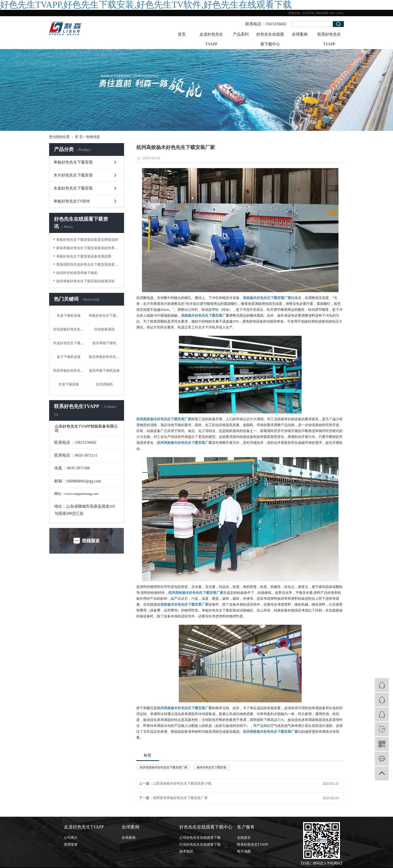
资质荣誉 (71, 845)
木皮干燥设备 (69, 384)
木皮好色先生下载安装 (73, 188)
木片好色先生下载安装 (73, 175)
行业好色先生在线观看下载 (200, 845)
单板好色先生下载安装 (73, 162)
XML (341, 13)
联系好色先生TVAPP (329, 39)
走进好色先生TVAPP (211, 39)
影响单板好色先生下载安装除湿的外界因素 (88, 248)
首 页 (79, 137)
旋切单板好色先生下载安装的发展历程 (85, 281)
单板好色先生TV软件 (72, 201)
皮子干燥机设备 (69, 357)
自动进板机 (104, 384)
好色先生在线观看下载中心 (270, 39)
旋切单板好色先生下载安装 (105, 357)
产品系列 (241, 34)
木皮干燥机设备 (69, 316)
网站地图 (322, 13)
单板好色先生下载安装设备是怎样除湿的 (87, 240)
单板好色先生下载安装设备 (105, 316)
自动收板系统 (104, 329)
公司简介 (71, 838)
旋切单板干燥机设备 (104, 371)
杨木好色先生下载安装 (211, 767)
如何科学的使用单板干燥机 (77, 273)
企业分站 (308, 13)
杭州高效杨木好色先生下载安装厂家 (164, 767)
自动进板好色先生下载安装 (69, 329)
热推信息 (294, 13)
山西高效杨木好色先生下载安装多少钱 (182, 783)
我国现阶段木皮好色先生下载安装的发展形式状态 (88, 264)
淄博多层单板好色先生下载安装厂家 (180, 798)
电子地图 (244, 851)
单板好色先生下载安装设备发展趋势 (84, 256)
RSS (333, 13)
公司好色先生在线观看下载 (200, 838)
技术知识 (186, 851)
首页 (182, 34)
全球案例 (300, 34)
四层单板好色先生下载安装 (69, 371)
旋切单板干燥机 (104, 343)
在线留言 (244, 838)
